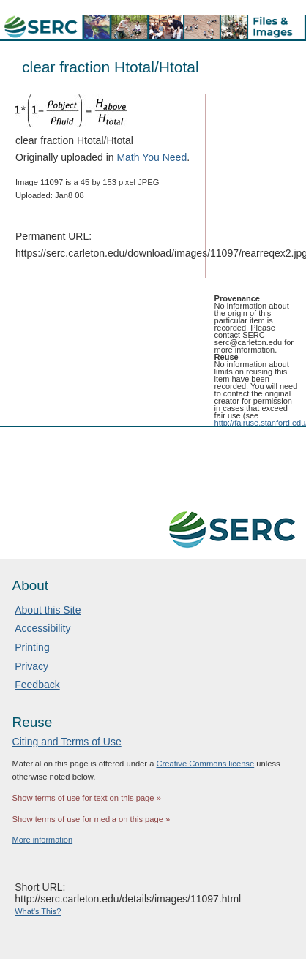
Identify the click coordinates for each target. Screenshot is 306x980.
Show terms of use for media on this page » (92, 819)
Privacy (31, 666)
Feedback (37, 685)
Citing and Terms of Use (67, 742)
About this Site (48, 610)
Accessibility (42, 628)
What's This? (38, 911)
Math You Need (152, 157)
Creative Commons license (206, 764)
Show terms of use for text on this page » (87, 798)
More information (43, 840)
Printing (32, 647)
